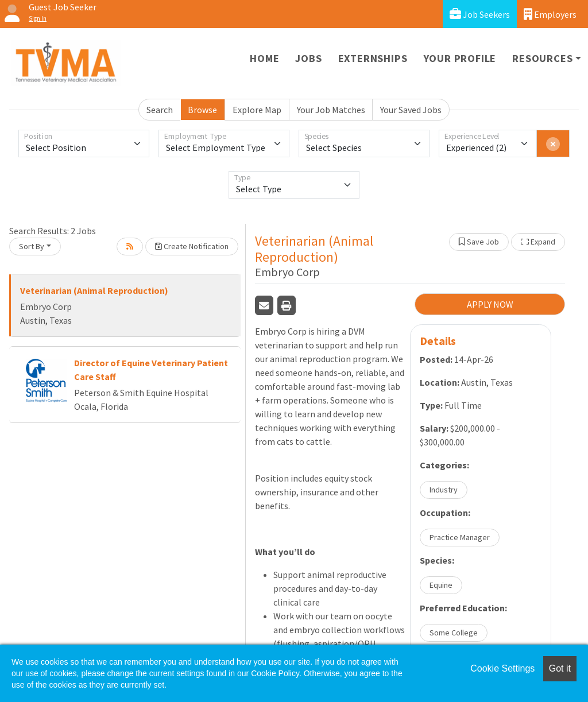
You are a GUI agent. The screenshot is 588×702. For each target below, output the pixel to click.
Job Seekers (480, 14)
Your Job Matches (331, 110)
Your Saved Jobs (411, 110)
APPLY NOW (490, 304)
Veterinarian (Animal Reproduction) (94, 290)
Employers (550, 14)
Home (264, 58)
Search (160, 110)
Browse (202, 110)
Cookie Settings (502, 668)
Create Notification (192, 246)
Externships (373, 58)
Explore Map (257, 110)
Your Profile (460, 58)
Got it (560, 668)
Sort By (32, 246)
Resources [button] (542, 58)
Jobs (308, 58)
